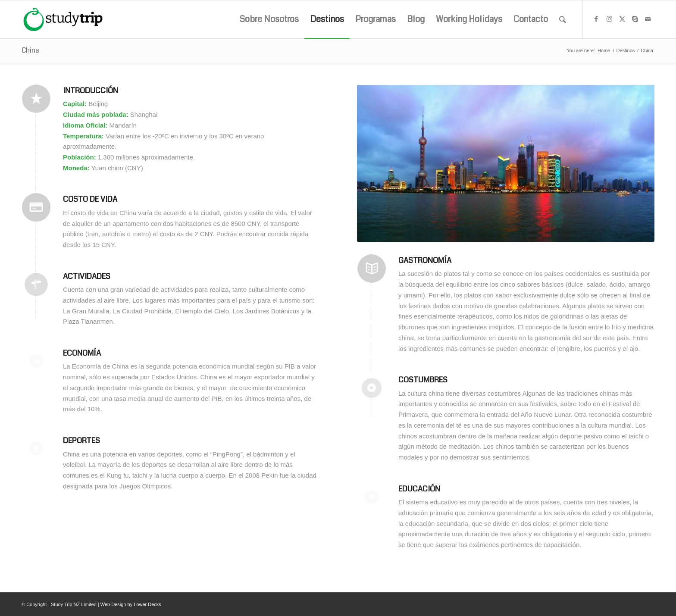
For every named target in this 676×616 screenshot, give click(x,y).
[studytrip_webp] (63, 19)
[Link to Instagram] (609, 19)
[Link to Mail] (648, 19)
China (30, 50)
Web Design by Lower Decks (131, 604)
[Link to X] (622, 19)
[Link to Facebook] (596, 19)
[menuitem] (269, 19)
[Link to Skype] (635, 19)
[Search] (563, 19)
